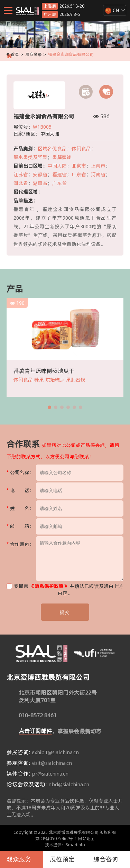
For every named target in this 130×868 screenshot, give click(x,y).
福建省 (59, 174)
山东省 (79, 174)
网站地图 (86, 839)
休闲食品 (81, 149)
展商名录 (34, 54)
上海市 (98, 166)
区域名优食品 (52, 149)
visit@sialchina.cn (52, 763)
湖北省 (21, 183)
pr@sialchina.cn (50, 774)
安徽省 (40, 174)
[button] (49, 407)
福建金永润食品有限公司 (71, 54)
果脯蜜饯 (62, 157)
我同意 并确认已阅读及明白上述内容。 (65, 590)
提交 (65, 612)
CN (112, 10)
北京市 (79, 166)
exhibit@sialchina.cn (55, 752)
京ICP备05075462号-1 (56, 839)
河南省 (98, 174)
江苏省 (21, 174)
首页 (15, 54)
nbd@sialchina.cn (69, 785)
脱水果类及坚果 (30, 157)
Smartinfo (75, 845)
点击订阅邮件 (35, 731)
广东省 (59, 183)
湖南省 (40, 183)
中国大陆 (57, 166)
